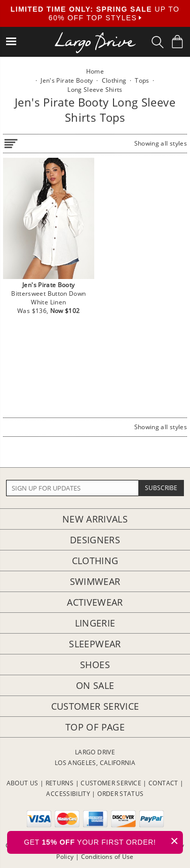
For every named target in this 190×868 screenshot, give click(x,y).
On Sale (95, 685)
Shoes (95, 665)
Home (95, 71)
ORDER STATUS (120, 794)
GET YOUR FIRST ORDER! (103, 841)
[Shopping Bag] (177, 42)
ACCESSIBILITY (68, 794)
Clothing (95, 561)
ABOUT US (23, 783)
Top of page (95, 727)
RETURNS (60, 783)
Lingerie (95, 623)
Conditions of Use (107, 857)
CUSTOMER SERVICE (111, 783)
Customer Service (95, 706)
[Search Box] (158, 42)
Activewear (95, 602)
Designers (95, 540)
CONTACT (163, 783)
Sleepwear (95, 644)
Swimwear (95, 581)
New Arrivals (95, 519)
